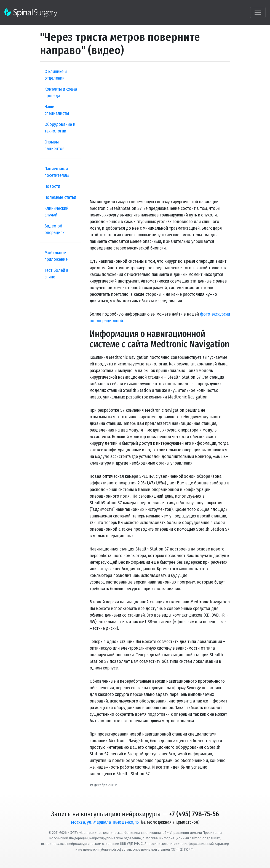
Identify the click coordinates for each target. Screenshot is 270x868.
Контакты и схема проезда (61, 92)
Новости (52, 186)
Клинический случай (56, 212)
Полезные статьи (60, 197)
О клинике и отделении (56, 75)
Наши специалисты (57, 110)
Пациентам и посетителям (57, 172)
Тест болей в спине (56, 274)
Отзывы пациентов (54, 145)
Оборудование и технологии (60, 128)
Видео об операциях (54, 229)
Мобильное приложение (56, 256)
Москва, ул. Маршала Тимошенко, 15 (105, 822)
